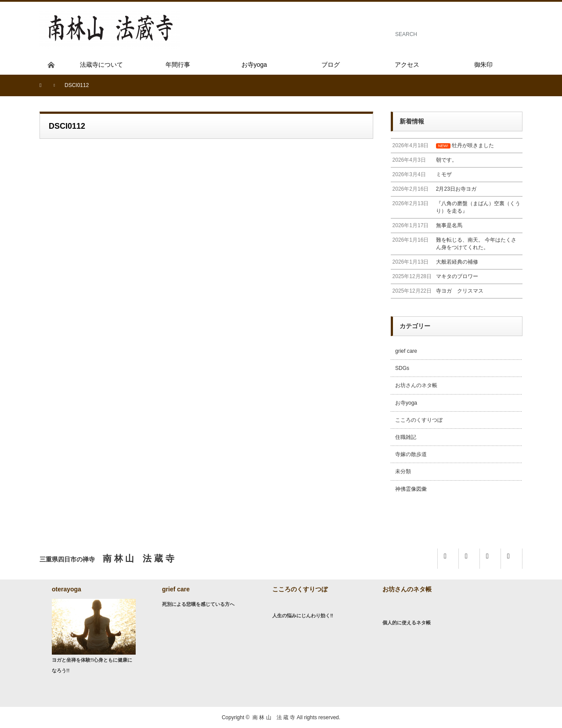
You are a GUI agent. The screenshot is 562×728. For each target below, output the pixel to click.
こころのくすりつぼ (419, 420)
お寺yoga (406, 403)
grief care (406, 351)
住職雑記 (406, 437)
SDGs (402, 368)
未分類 (403, 471)
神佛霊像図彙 (411, 489)
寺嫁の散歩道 (411, 454)
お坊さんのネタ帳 (416, 385)
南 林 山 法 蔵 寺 (274, 717)
